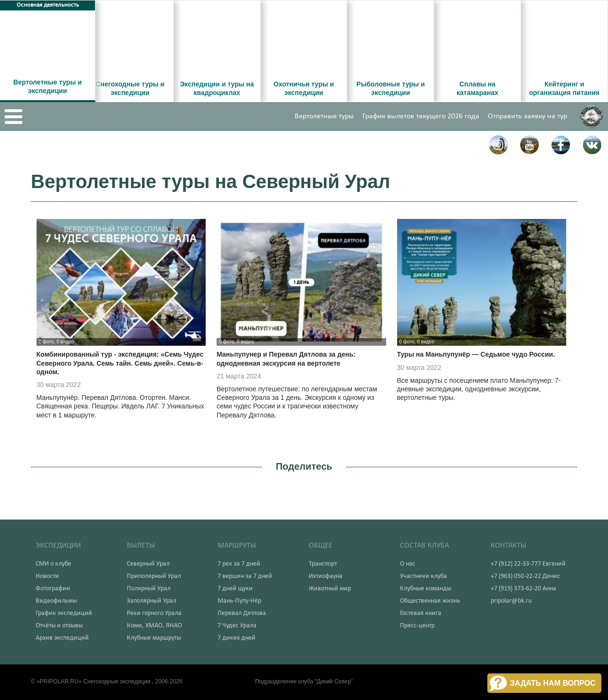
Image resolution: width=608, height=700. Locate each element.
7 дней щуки (235, 589)
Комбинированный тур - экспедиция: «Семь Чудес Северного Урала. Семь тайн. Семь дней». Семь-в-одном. (120, 363)
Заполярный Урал (152, 601)
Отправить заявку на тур (527, 116)
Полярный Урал (149, 589)
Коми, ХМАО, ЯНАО (154, 626)
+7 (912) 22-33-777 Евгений (528, 564)
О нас (408, 564)
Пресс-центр (417, 626)
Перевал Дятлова (242, 613)
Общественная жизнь (430, 601)
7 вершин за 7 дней (245, 576)
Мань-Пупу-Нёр (239, 601)
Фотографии (53, 589)
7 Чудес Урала (237, 626)
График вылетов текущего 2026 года (421, 116)
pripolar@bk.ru (511, 601)
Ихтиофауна (326, 576)
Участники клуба (423, 576)
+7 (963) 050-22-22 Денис (525, 576)
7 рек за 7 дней (239, 564)
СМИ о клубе (53, 564)
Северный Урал (148, 564)
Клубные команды (426, 589)
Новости (47, 576)
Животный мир (330, 589)
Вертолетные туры (324, 116)
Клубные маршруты (154, 638)
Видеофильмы (56, 601)
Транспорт (323, 564)
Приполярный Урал (154, 576)
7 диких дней (237, 638)
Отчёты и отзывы (59, 626)
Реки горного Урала (154, 613)
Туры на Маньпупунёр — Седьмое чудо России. (476, 354)
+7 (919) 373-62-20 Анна (523, 589)
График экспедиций (64, 613)
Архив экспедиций (62, 638)
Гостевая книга (421, 613)
